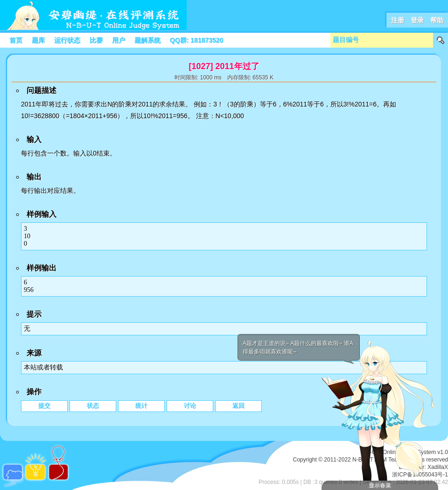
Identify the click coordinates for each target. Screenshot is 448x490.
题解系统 (147, 40)
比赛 (96, 40)
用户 (119, 40)
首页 (16, 40)
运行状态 (67, 40)
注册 (398, 20)
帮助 (437, 20)
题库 (38, 40)
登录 (417, 20)
